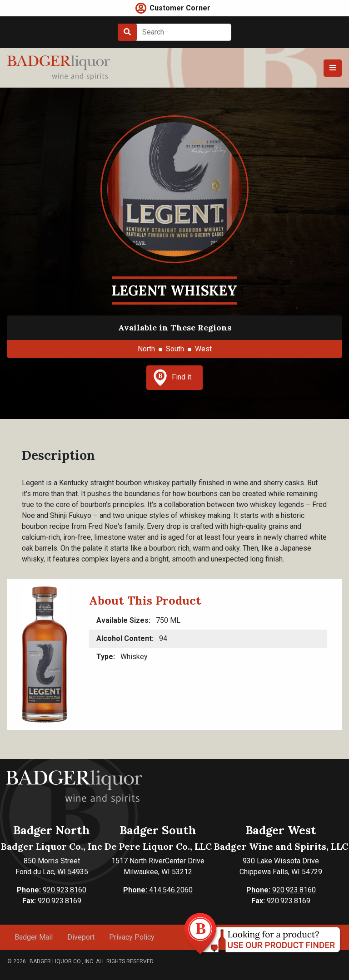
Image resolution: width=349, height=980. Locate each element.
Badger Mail (34, 937)
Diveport (81, 937)
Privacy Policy (132, 937)
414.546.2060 (158, 890)
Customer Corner (180, 8)
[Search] (184, 32)
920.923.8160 (52, 890)
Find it (172, 378)
